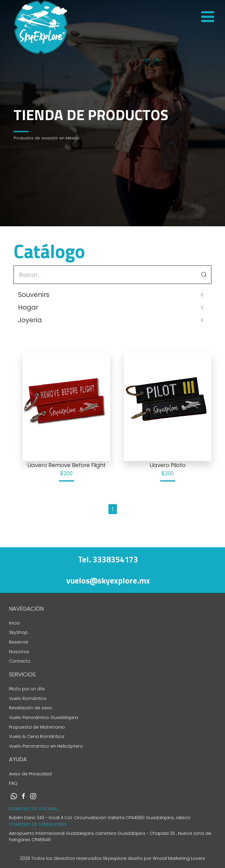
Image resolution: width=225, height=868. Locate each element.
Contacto (20, 661)
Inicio (15, 623)
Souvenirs (34, 295)
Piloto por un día (27, 689)
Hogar (28, 307)
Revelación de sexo (31, 708)
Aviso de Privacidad (30, 774)
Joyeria (30, 320)
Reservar (19, 642)
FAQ (13, 783)
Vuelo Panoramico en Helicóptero (46, 746)
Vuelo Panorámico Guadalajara (44, 717)
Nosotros (19, 652)
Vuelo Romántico (28, 698)
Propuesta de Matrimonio (37, 727)
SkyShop (18, 632)
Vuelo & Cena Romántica (37, 736)
